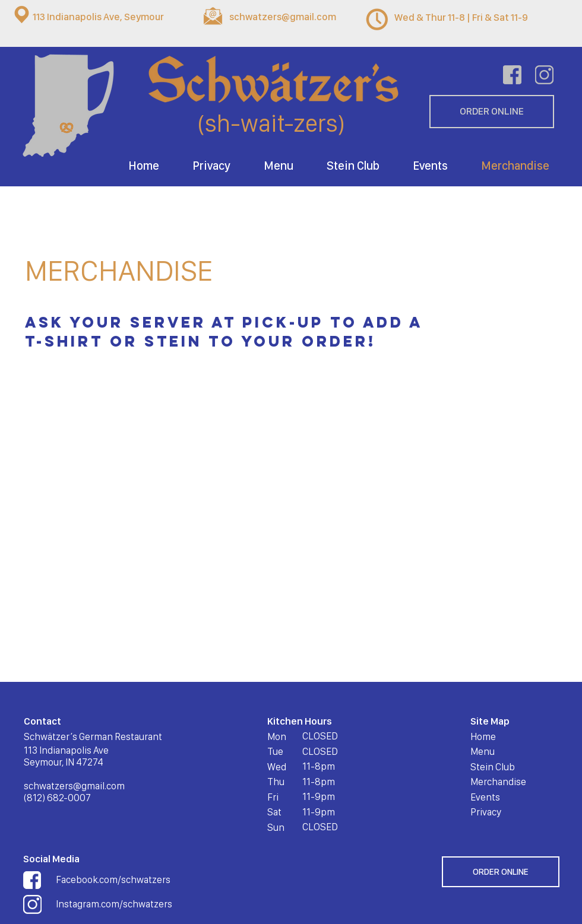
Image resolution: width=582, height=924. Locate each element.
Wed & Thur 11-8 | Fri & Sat (452, 17)
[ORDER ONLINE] (492, 112)
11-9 (518, 17)
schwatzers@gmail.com (283, 17)
